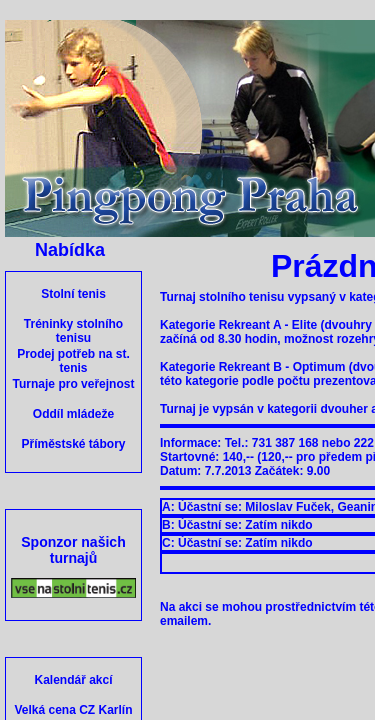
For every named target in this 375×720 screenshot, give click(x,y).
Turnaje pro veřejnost (74, 384)
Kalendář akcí (73, 680)
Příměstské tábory (73, 444)
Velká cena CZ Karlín (73, 710)
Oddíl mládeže (73, 414)
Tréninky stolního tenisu (73, 331)
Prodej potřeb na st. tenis (73, 361)
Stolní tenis (73, 294)
